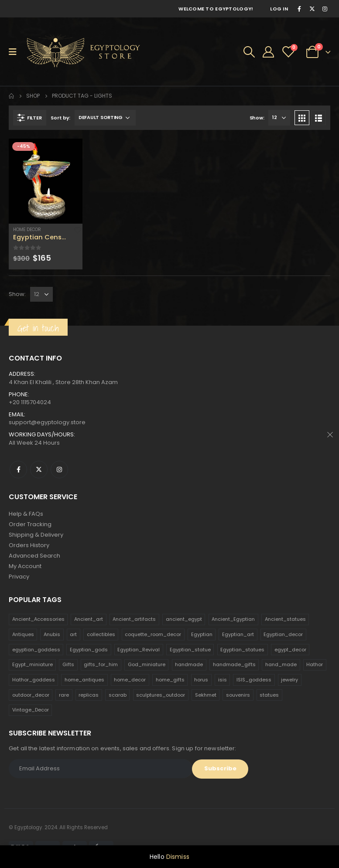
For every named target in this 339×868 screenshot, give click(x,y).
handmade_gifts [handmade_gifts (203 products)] (234, 664)
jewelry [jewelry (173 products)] (289, 680)
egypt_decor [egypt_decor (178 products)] (290, 650)
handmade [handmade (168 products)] (189, 664)
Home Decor (27, 230)
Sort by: (60, 118)
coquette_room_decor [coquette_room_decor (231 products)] (153, 634)
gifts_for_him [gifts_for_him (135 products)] (101, 664)
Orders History (29, 545)
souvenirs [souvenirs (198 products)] (238, 695)
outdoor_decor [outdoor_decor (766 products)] (31, 695)
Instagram (59, 470)
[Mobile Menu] (15, 52)
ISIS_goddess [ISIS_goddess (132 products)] (254, 680)
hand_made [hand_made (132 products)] (281, 664)
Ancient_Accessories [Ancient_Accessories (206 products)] (38, 619)
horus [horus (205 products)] (201, 680)
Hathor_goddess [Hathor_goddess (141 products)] (34, 680)
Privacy (19, 577)
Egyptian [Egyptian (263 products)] (202, 634)
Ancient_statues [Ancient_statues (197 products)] (285, 619)
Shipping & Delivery (36, 535)
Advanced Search (34, 556)
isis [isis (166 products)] (223, 680)
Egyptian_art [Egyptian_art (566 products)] (238, 634)
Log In (279, 9)
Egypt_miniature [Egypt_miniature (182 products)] (33, 664)
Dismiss (178, 857)
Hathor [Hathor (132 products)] (315, 664)
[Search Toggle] (249, 52)
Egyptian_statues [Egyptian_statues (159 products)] (242, 650)
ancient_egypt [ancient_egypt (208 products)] (184, 619)
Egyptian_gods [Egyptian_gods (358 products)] (89, 650)
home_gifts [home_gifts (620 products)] (170, 680)
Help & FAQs (26, 514)
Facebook (18, 470)
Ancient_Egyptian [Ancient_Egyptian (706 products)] (233, 619)
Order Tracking (30, 524)
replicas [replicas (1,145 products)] (89, 695)
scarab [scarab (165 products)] (118, 695)
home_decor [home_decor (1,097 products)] (130, 680)
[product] (46, 181)
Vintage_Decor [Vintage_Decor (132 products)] (31, 710)
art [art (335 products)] (73, 634)
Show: (257, 118)
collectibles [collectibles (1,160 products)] (101, 634)
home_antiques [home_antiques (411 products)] (84, 680)
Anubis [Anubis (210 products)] (52, 634)
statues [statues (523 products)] (269, 695)
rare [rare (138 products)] (64, 695)
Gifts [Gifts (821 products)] (68, 664)
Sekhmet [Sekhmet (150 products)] (206, 695)
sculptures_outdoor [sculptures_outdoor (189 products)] (161, 695)
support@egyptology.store (47, 422)
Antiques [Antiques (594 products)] (23, 634)
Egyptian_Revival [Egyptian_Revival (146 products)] (139, 650)
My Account (25, 566)
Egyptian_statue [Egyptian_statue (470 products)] (190, 650)
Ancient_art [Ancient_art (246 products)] (89, 619)
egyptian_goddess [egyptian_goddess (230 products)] (36, 650)
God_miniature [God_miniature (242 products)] (147, 664)
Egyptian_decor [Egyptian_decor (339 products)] (283, 634)
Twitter (39, 470)
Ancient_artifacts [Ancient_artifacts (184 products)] (134, 619)
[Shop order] (105, 118)
